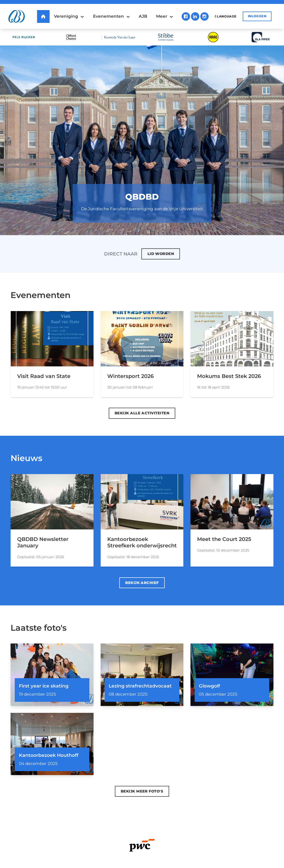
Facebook (186, 16)
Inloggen (257, 16)
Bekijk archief (142, 583)
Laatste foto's (39, 628)
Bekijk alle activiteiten (142, 413)
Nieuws (26, 458)
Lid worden (161, 254)
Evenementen (41, 295)
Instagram (204, 16)
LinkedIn (195, 16)
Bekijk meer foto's (142, 791)
